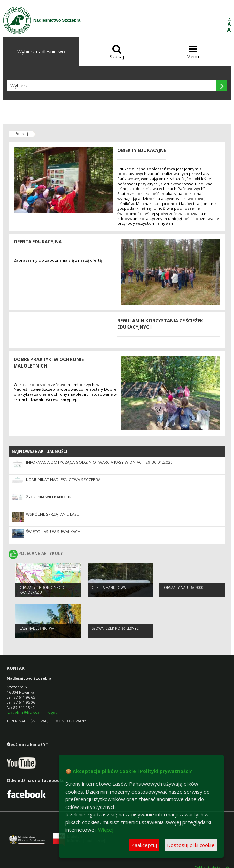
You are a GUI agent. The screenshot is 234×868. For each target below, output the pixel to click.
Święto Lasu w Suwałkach (53, 532)
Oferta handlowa (109, 588)
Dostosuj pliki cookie (191, 845)
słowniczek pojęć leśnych (116, 628)
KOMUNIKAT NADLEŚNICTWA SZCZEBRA (63, 480)
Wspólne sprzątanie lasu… (54, 514)
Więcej (106, 830)
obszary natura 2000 (184, 588)
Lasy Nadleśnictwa (37, 628)
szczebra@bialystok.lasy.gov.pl (34, 712)
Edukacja (22, 134)
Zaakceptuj (144, 845)
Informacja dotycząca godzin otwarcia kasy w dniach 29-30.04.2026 (99, 462)
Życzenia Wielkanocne (50, 497)
